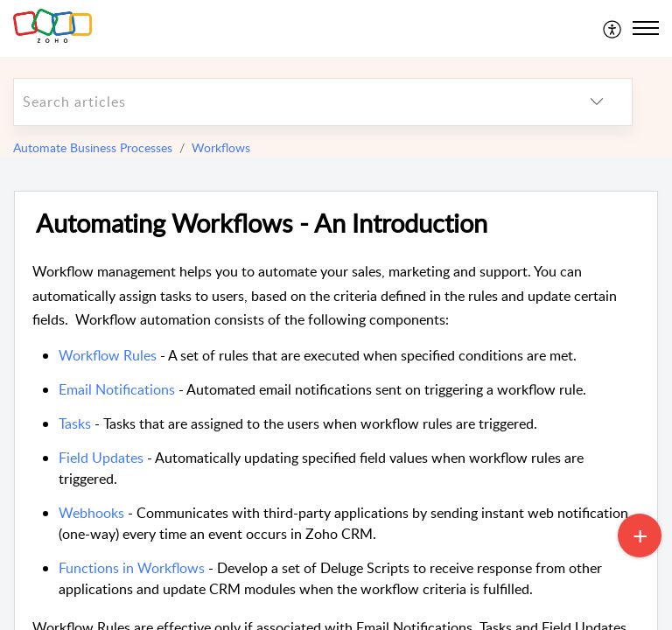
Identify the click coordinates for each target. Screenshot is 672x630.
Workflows (221, 147)
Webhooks (91, 513)
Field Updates (101, 458)
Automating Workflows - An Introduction (262, 224)
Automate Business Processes (93, 147)
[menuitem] (613, 28)
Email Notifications (117, 389)
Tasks (75, 423)
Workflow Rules (109, 355)
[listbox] (597, 102)
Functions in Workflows (133, 568)
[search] (288, 102)
